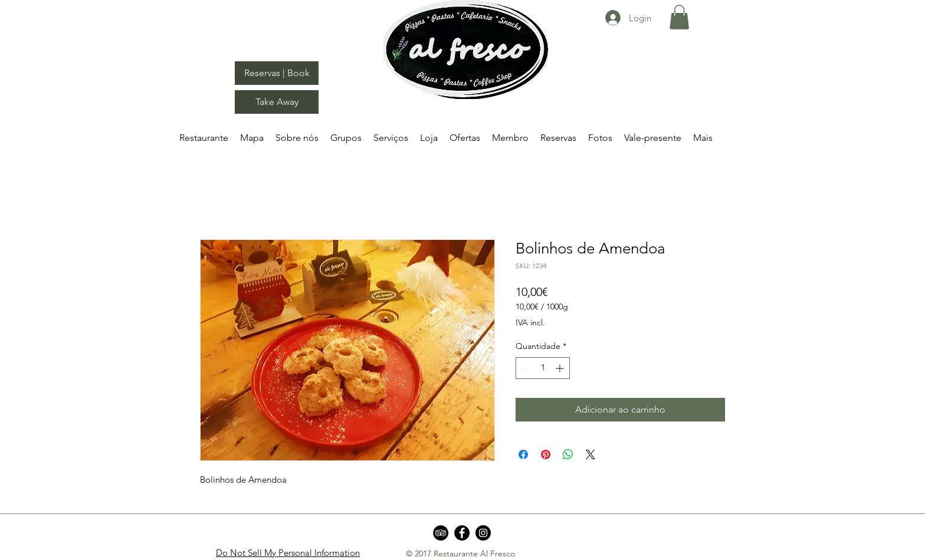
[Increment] (561, 368)
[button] (679, 17)
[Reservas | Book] (277, 73)
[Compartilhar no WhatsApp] (568, 454)
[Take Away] (277, 102)
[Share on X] (591, 454)
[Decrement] (525, 368)
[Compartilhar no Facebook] (523, 454)
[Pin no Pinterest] (546, 454)
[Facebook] (462, 533)
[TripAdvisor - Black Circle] (441, 533)
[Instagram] (483, 533)
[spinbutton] (543, 368)
